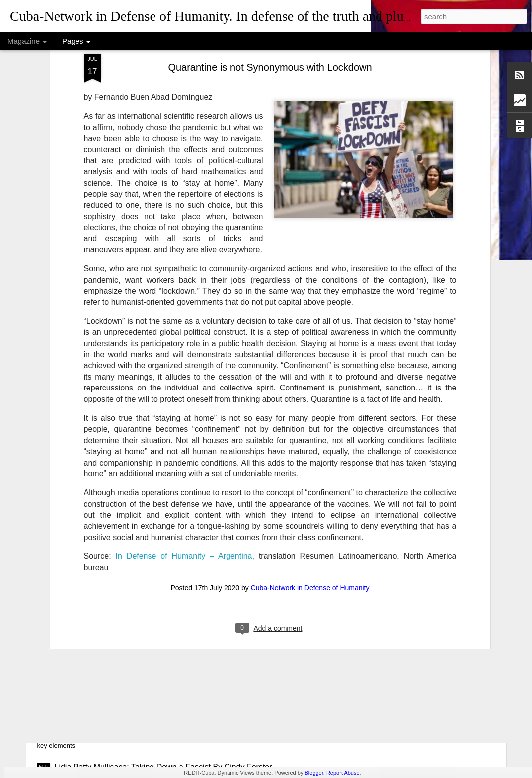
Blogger (314, 773)
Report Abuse (343, 773)
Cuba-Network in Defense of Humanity (310, 500)
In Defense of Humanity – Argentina (184, 469)
